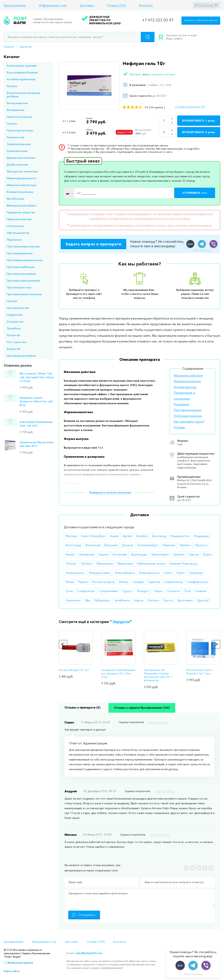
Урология (13, 335)
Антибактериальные (21, 79)
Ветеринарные (17, 103)
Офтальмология (18, 233)
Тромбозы (14, 328)
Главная (9, 47)
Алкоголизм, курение (22, 66)
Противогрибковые (21, 267)
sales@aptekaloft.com (89, 953)
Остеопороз (15, 226)
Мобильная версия (20, 963)
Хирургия (26, 47)
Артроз (12, 86)
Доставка (87, 5)
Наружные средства (21, 212)
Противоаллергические (23, 246)
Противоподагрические (23, 281)
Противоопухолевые (21, 274)
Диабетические (17, 164)
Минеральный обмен (21, 205)
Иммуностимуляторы (22, 185)
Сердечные (15, 315)
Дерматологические (21, 158)
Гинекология (15, 137)
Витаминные (15, 110)
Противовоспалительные (24, 260)
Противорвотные (19, 287)
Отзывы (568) (116, 5)
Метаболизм (15, 199)
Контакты (146, 5)
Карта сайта (12, 971)
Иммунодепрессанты (21, 178)
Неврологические (19, 219)
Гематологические (19, 117)
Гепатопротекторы (20, 130)
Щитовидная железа (21, 356)
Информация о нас (53, 5)
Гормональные (17, 151)
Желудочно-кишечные (22, 171)
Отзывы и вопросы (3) (190, 107)
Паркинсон (14, 240)
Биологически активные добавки (23, 95)
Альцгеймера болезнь (22, 72)
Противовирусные (20, 253)
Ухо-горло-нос (17, 342)
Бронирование (15, 5)
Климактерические (20, 192)
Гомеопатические (19, 144)
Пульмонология (18, 308)
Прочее (12, 301)
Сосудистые (15, 321)
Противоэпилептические (24, 294)
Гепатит (12, 124)
